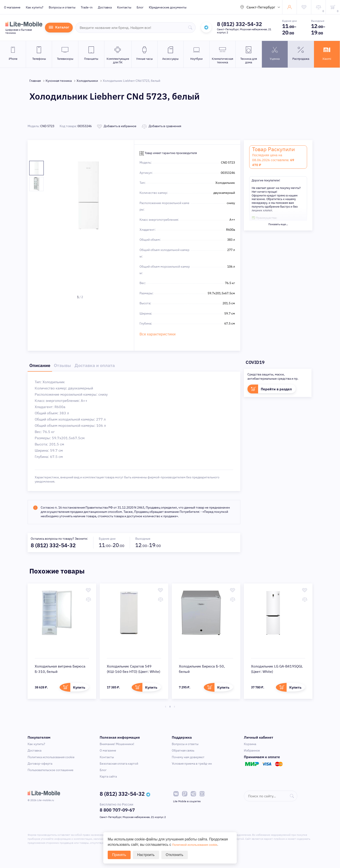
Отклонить (175, 855)
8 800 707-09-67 (117, 809)
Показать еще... (278, 224)
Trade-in (87, 7)
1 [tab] (166, 705)
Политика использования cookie (51, 756)
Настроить (146, 855)
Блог (140, 7)
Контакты (124, 7)
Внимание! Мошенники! (117, 743)
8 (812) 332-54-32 (239, 24)
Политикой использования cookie (200, 845)
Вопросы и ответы (62, 7)
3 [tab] (174, 705)
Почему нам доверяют (188, 756)
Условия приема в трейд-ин (192, 762)
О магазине (12, 7)
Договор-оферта (40, 762)
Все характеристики (154, 333)
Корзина (250, 743)
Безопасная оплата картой (119, 762)
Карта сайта (108, 775)
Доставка (105, 7)
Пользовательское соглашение (51, 769)
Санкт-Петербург (261, 7)
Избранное (252, 749)
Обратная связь (183, 749)
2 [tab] (170, 705)
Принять (119, 855)
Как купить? (35, 7)
